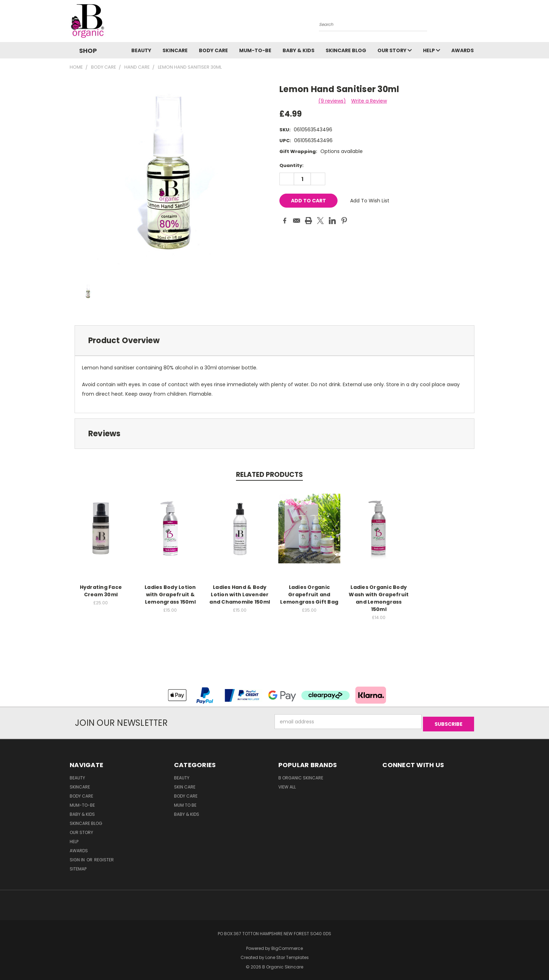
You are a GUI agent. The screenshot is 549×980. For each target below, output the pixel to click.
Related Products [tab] (269, 475)
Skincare (175, 50)
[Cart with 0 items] (478, 23)
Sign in (78, 857)
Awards (463, 50)
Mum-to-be (255, 50)
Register (104, 857)
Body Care (213, 50)
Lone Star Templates (287, 955)
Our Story (395, 50)
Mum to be (185, 803)
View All (287, 784)
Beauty (141, 50)
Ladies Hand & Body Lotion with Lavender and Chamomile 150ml (240, 595)
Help (432, 50)
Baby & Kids (298, 50)
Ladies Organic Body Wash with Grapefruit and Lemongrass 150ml (379, 598)
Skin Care (185, 784)
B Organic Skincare (301, 775)
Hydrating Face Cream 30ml (101, 591)
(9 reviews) (332, 101)
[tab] (274, 340)
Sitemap (78, 866)
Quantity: (291, 165)
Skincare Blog (346, 50)
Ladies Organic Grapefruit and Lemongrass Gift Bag (309, 595)
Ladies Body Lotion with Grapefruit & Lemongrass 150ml (170, 595)
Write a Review (369, 101)
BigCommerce (287, 946)
